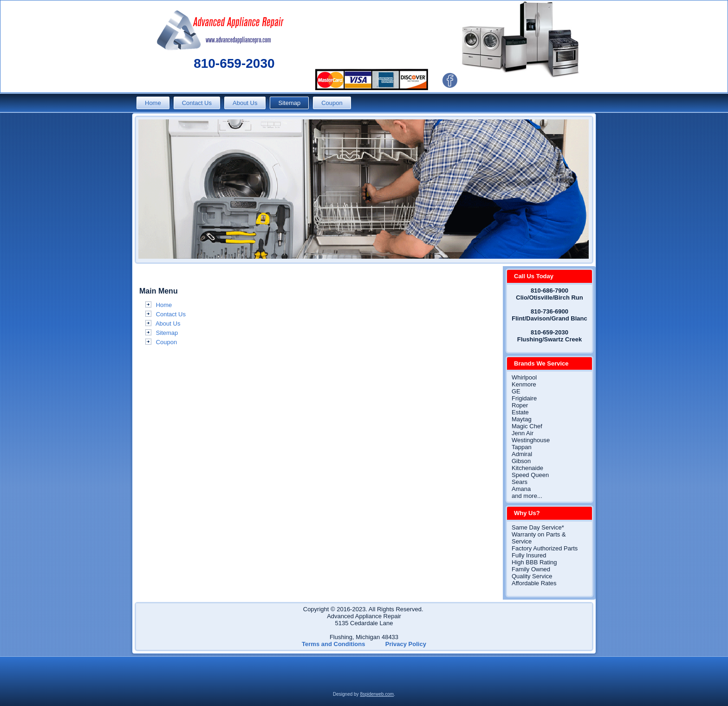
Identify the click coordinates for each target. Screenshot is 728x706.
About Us (245, 103)
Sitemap (289, 103)
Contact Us (197, 103)
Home (153, 103)
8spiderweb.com (377, 694)
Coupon (332, 103)
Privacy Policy (406, 644)
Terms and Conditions (333, 644)
